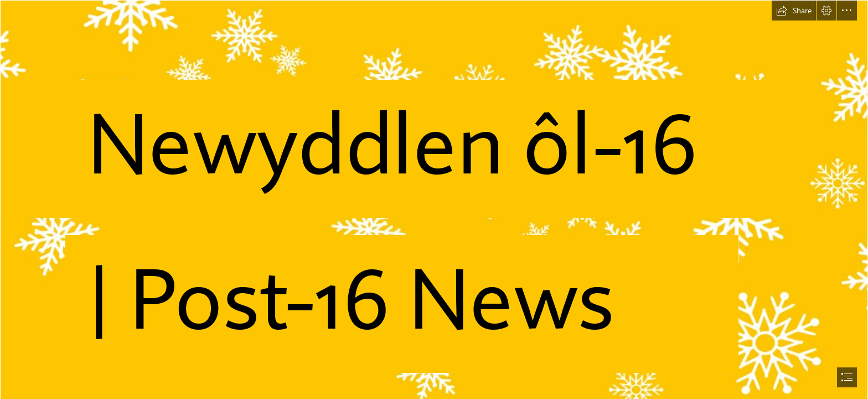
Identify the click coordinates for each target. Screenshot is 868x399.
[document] (434, 199)
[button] (794, 11)
